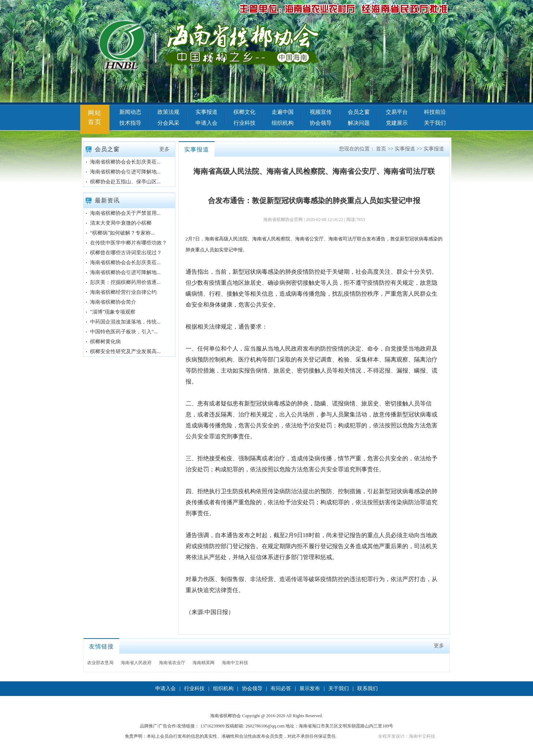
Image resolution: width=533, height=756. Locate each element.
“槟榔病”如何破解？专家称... (122, 233)
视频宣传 (321, 112)
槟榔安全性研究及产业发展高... (125, 351)
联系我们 (368, 688)
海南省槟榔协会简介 (113, 302)
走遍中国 (283, 112)
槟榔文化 (245, 112)
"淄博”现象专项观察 (113, 312)
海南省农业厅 (172, 663)
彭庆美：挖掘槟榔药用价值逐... (125, 282)
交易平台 (397, 112)
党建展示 (397, 123)
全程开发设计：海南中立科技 (407, 736)
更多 (164, 149)
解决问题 (359, 123)
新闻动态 (130, 112)
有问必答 (281, 688)
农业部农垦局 (100, 663)
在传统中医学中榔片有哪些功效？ (128, 243)
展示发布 (310, 688)
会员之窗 (359, 112)
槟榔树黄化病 (105, 342)
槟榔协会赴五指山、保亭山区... (125, 182)
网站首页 (95, 117)
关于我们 (435, 123)
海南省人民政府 (136, 663)
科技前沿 (435, 112)
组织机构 (283, 123)
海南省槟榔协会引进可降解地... (125, 172)
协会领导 (321, 123)
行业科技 (245, 123)
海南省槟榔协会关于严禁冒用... (125, 213)
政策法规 (168, 112)
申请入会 (206, 123)
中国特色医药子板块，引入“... (124, 332)
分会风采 (168, 123)
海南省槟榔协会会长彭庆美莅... (125, 162)
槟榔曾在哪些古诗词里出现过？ (126, 253)
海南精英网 (204, 663)
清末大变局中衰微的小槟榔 (121, 223)
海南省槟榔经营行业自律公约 (123, 292)
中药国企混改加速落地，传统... (125, 322)
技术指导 (130, 123)
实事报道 (206, 112)
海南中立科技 (235, 663)
